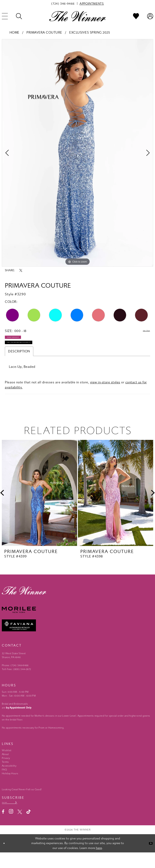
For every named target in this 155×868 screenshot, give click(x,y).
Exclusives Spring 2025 (90, 32)
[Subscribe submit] (35, 816)
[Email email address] (20, 816)
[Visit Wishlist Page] (136, 16)
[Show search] (19, 16)
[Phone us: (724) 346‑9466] (63, 3)
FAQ (4, 782)
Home (14, 32)
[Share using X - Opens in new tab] (21, 270)
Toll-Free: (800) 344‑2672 (16, 682)
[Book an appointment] (92, 3)
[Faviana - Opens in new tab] (77, 638)
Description (19, 364)
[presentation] (39, 505)
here (99, 863)
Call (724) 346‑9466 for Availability (36, 353)
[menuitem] (63, 3)
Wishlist (7, 763)
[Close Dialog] (6, 859)
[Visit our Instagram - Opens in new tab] (11, 827)
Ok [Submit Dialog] (148, 859)
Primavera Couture (44, 32)
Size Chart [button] (142, 331)
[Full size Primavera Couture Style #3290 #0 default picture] (77, 153)
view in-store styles (105, 395)
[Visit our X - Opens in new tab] (20, 827)
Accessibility (9, 778)
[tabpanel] (77, 153)
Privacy (6, 770)
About (5, 767)
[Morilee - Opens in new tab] (77, 622)
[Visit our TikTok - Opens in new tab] (29, 827)
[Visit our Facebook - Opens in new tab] (3, 827)
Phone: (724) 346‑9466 (15, 678)
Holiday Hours (10, 786)
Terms (5, 774)
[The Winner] (77, 16)
